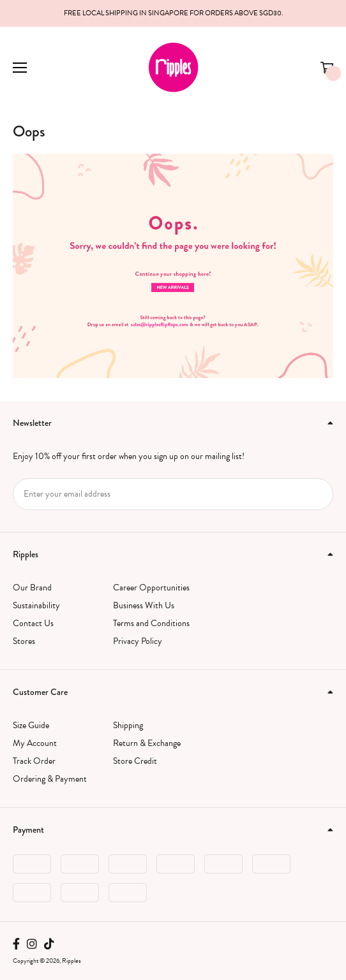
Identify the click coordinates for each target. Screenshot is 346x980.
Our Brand (32, 588)
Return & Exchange (147, 743)
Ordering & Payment (50, 779)
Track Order (34, 761)
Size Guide (31, 725)
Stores (24, 641)
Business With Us (144, 605)
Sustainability (36, 605)
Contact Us (33, 623)
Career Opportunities (151, 588)
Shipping (128, 725)
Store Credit (135, 761)
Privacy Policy (138, 641)
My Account (35, 743)
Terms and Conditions (151, 623)
